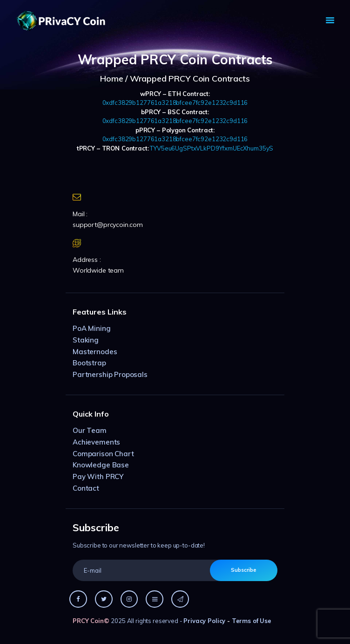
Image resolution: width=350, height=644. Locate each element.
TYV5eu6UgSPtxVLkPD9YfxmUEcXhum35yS (212, 148)
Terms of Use (252, 621)
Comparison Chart (103, 454)
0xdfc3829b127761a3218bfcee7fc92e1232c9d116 (175, 103)
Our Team (90, 430)
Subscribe (244, 570)
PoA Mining (92, 328)
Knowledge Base (101, 465)
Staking (86, 340)
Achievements (96, 442)
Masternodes (95, 352)
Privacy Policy (204, 621)
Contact (86, 488)
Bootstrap (89, 363)
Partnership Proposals (110, 374)
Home (111, 79)
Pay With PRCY (98, 476)
